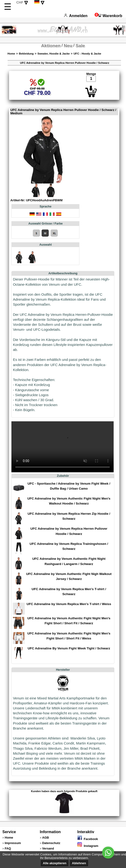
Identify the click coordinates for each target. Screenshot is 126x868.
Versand (48, 848)
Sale (80, 46)
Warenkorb (108, 16)
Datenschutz (51, 843)
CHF (20, 2)
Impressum (13, 843)
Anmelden (76, 16)
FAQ (8, 848)
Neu (68, 46)
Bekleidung (26, 54)
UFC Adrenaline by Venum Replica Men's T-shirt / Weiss (69, 604)
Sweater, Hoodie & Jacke (54, 54)
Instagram (88, 846)
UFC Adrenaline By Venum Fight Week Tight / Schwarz (69, 648)
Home (11, 54)
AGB (45, 838)
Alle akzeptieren (55, 863)
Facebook (88, 839)
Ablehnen (79, 863)
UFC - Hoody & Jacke (87, 54)
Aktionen (51, 46)
